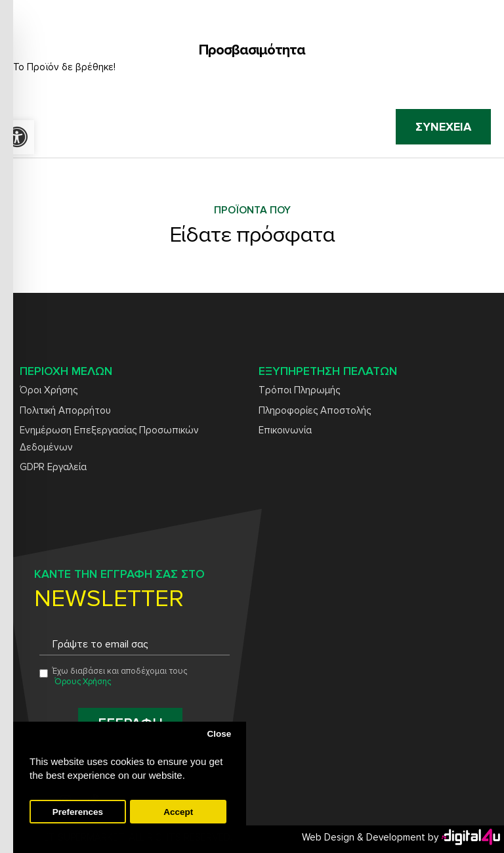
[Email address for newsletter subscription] (135, 645)
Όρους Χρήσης (83, 682)
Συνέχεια (443, 127)
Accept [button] (178, 812)
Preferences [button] (78, 812)
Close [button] (219, 734)
